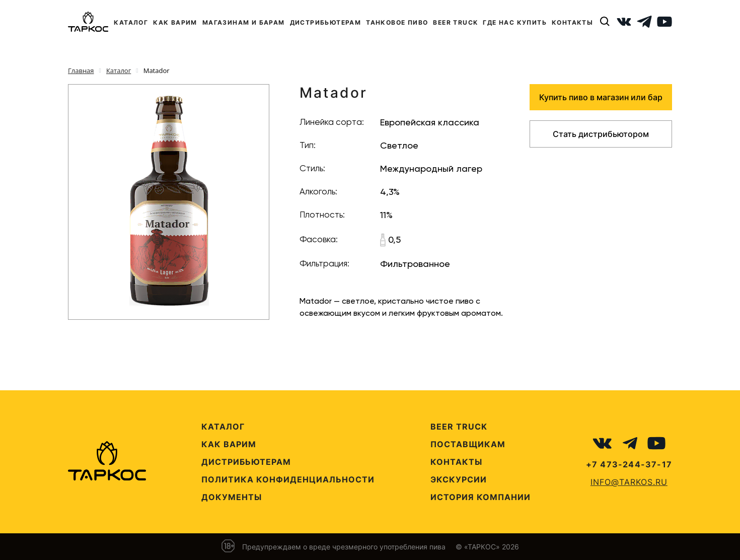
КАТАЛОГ (131, 22)
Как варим (229, 444)
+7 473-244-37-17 (629, 464)
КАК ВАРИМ (175, 22)
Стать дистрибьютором (601, 134)
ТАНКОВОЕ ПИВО (397, 22)
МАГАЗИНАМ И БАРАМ (244, 22)
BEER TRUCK (455, 22)
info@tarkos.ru (629, 482)
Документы (232, 497)
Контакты (456, 462)
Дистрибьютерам (246, 462)
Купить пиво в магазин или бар (601, 97)
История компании (480, 497)
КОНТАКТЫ (572, 22)
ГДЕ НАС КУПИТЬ (515, 22)
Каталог (223, 427)
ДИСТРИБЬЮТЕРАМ (326, 22)
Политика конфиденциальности (288, 479)
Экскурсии (459, 479)
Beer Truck (459, 427)
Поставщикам (468, 444)
